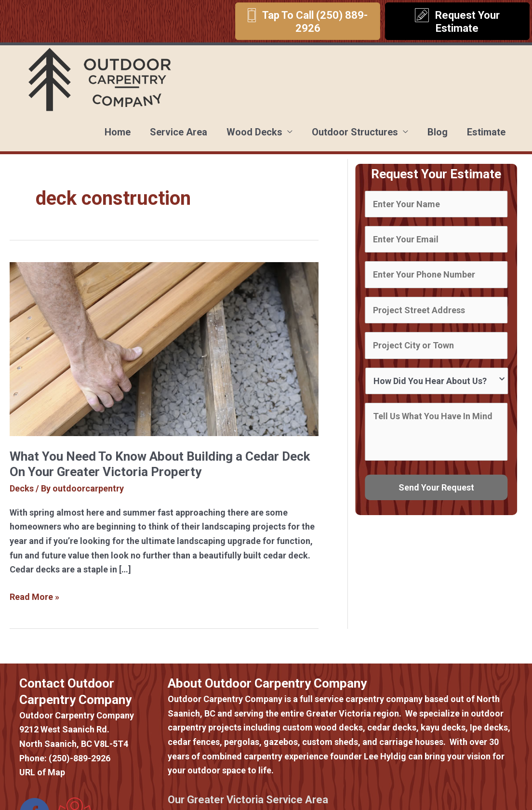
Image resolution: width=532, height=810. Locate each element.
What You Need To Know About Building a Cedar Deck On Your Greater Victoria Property (160, 464)
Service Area (179, 132)
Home (118, 132)
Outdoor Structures (355, 132)
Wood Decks (254, 132)
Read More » (34, 597)
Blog (438, 132)
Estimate (486, 132)
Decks (22, 488)
